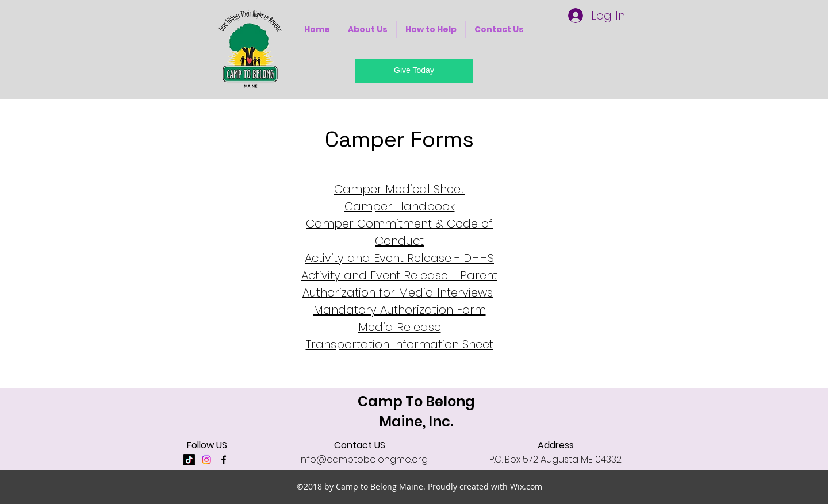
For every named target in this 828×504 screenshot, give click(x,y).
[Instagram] (206, 460)
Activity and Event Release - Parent (399, 275)
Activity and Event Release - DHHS (399, 258)
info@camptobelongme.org (363, 459)
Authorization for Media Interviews (398, 293)
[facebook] (224, 460)
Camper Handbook (400, 206)
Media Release (400, 327)
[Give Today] (414, 71)
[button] (368, 29)
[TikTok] (189, 460)
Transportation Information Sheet (400, 344)
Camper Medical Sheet (399, 189)
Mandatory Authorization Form (400, 310)
